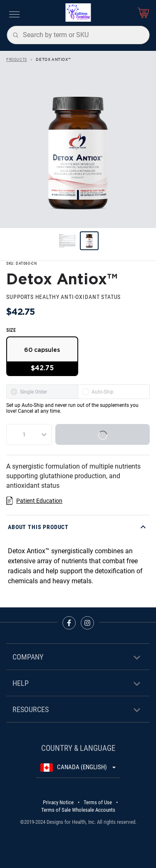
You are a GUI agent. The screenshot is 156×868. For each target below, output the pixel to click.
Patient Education (39, 501)
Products (17, 59)
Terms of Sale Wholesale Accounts (78, 810)
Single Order (29, 392)
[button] (78, 527)
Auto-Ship (98, 392)
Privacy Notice (58, 802)
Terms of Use (98, 802)
